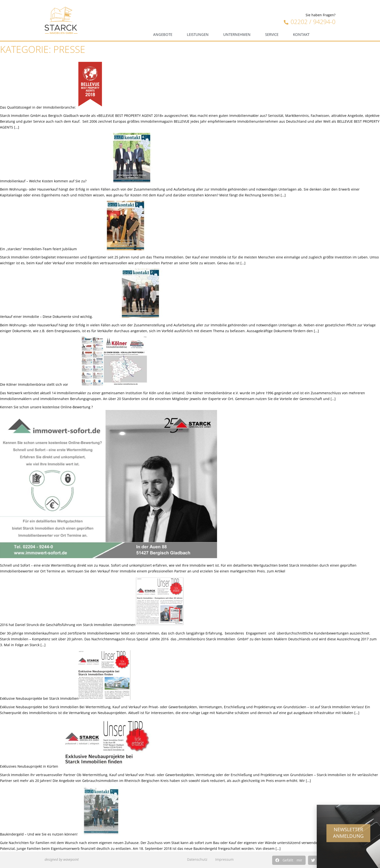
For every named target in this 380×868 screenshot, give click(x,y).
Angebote (163, 35)
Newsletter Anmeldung (348, 835)
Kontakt (301, 35)
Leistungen (198, 35)
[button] (289, 860)
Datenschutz (197, 859)
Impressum (224, 859)
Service (272, 35)
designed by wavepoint (62, 859)
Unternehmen (237, 35)
